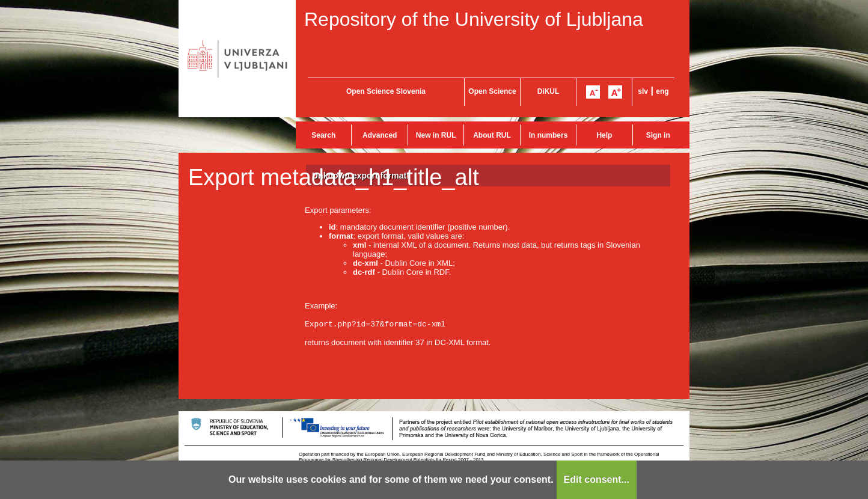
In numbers (549, 135)
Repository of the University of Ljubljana (474, 19)
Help (604, 135)
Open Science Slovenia (386, 91)
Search (323, 135)
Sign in (658, 135)
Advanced (380, 135)
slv (643, 91)
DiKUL (549, 91)
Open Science (492, 91)
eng (662, 91)
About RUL (492, 135)
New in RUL (436, 135)
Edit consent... (597, 479)
